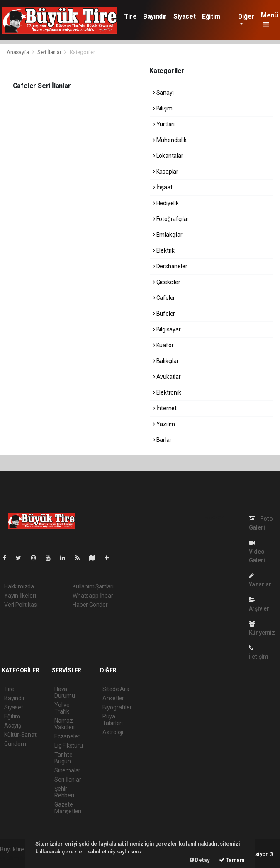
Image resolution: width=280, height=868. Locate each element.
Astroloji (113, 732)
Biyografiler (117, 707)
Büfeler (164, 314)
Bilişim (163, 108)
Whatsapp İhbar (93, 596)
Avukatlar (167, 377)
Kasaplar (166, 172)
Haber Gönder (90, 605)
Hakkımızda (19, 586)
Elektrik (164, 250)
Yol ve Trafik (62, 708)
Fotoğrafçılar (171, 219)
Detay (200, 860)
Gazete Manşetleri (68, 808)
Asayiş (13, 726)
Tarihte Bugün (63, 758)
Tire (130, 16)
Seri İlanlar (49, 52)
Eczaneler (67, 736)
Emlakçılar (168, 235)
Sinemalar (67, 770)
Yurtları (164, 124)
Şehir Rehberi (64, 792)
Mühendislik (170, 140)
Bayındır (155, 16)
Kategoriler (82, 52)
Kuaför (163, 345)
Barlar (162, 440)
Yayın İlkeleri (20, 596)
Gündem (15, 744)
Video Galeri (257, 552)
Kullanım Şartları (93, 586)
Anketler (113, 698)
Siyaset (184, 16)
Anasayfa (18, 52)
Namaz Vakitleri (65, 724)
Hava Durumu (65, 692)
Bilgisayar (167, 329)
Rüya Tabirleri (113, 720)
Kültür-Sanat (20, 735)
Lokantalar (168, 156)
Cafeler (164, 298)
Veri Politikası (21, 605)
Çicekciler (167, 282)
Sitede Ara (116, 689)
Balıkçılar (166, 361)
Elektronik (167, 392)
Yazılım (164, 424)
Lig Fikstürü (69, 745)
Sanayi (163, 93)
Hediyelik (166, 203)
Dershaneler (170, 266)
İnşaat (163, 187)
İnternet (165, 408)
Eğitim (211, 16)
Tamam (232, 860)
